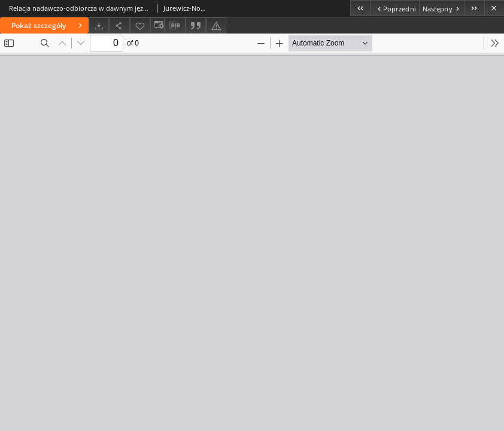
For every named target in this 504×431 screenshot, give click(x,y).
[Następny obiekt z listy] (442, 8)
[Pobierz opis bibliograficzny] (175, 26)
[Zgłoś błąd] (216, 25)
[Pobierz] (99, 25)
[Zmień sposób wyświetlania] (157, 25)
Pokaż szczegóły (48, 25)
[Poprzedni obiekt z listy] (394, 8)
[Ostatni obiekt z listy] (474, 8)
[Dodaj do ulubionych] (140, 25)
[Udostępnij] (119, 25)
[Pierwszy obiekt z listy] (360, 8)
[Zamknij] (494, 8)
